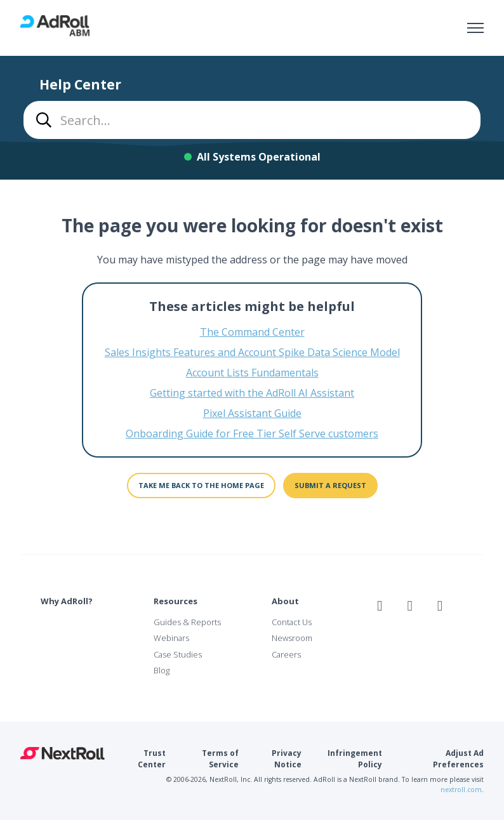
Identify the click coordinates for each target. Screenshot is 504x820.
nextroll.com (461, 790)
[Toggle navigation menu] (475, 28)
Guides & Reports (187, 622)
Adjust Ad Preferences (458, 759)
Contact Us (292, 622)
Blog (162, 670)
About (285, 601)
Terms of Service (220, 759)
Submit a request (330, 485)
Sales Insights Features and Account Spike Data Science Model (252, 352)
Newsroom (292, 638)
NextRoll (63, 753)
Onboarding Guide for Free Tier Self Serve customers (252, 433)
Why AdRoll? (67, 601)
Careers (286, 654)
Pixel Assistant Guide (252, 413)
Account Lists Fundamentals (252, 373)
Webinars (171, 638)
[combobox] (252, 120)
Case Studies (178, 654)
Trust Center (152, 759)
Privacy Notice (287, 759)
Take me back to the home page (201, 485)
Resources (176, 601)
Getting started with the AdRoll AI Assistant (252, 393)
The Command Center (252, 332)
